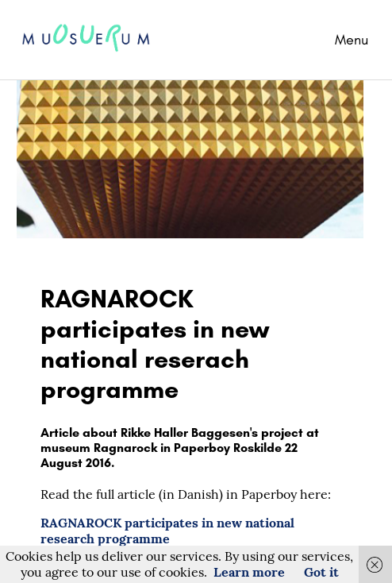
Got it (321, 572)
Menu (352, 40)
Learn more (249, 572)
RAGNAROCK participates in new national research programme (167, 531)
